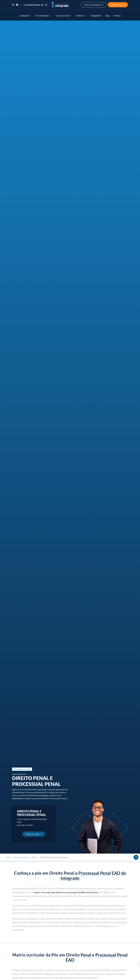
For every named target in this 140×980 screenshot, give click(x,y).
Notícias (117, 16)
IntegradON (96, 16)
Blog (107, 16)
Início (8, 857)
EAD (34, 857)
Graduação (25, 16)
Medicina (81, 16)
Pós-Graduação (43, 16)
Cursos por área (64, 16)
